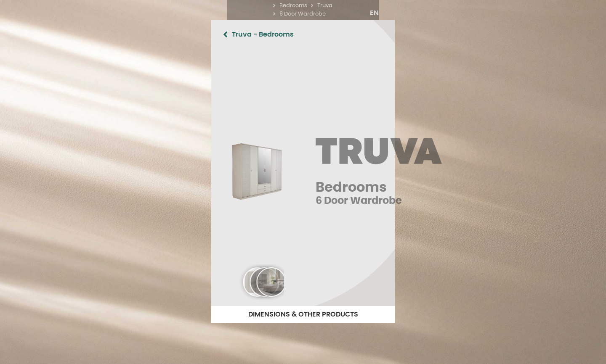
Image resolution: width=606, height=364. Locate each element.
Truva (356, 14)
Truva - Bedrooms (98, 34)
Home (195, 14)
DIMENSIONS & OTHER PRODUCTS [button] (303, 314)
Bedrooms (286, 14)
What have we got (238, 14)
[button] (551, 13)
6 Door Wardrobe (396, 14)
